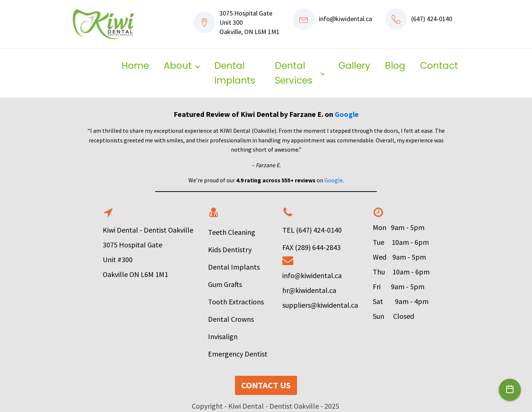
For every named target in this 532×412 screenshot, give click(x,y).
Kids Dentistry (230, 249)
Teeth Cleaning (232, 232)
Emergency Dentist (238, 354)
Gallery (354, 66)
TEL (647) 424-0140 (312, 230)
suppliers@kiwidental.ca (320, 305)
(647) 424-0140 (432, 19)
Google (347, 114)
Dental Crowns (231, 319)
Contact (439, 66)
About (178, 66)
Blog (395, 66)
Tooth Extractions (236, 302)
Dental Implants (235, 73)
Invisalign (223, 336)
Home (135, 66)
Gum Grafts (226, 284)
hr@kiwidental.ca (309, 290)
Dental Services (294, 73)
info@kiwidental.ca (345, 19)
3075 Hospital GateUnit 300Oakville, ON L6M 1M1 (250, 22)
